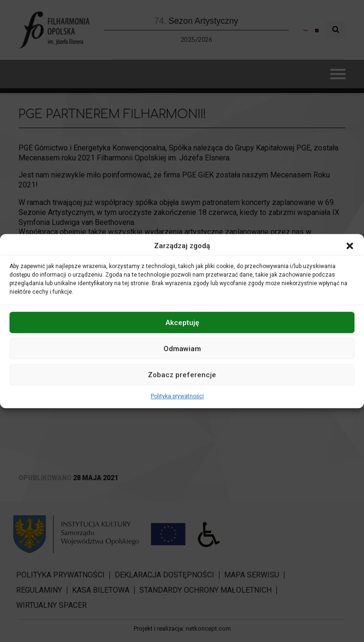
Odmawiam (182, 349)
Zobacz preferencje (182, 375)
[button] (350, 246)
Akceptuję (182, 323)
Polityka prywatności (177, 396)
